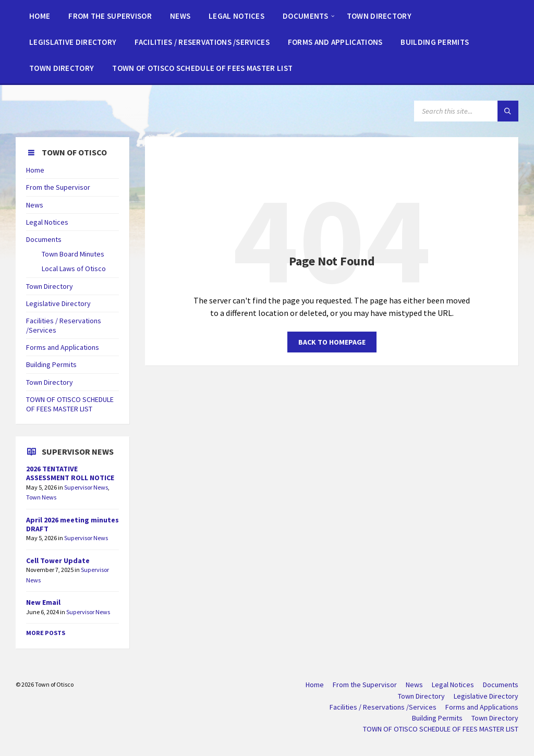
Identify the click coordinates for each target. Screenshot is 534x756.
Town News (41, 497)
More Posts (46, 633)
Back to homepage (332, 342)
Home (35, 170)
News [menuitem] (414, 685)
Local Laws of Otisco (74, 269)
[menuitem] (40, 16)
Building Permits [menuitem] (437, 718)
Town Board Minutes (73, 254)
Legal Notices (47, 222)
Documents (44, 239)
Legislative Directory (58, 303)
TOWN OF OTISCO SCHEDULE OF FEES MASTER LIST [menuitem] (441, 729)
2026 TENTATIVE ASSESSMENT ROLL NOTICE (70, 473)
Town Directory (50, 286)
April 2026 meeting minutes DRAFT (72, 524)
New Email (43, 602)
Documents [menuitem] (501, 685)
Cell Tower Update (58, 560)
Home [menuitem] (315, 685)
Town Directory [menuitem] (421, 696)
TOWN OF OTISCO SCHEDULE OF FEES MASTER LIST (70, 404)
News (35, 205)
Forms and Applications (63, 347)
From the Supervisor (58, 187)
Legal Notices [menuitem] (453, 685)
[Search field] (466, 111)
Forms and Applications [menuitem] (482, 707)
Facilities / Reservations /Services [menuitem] (383, 707)
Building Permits (51, 364)
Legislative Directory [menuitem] (486, 696)
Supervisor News (86, 487)
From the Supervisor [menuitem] (365, 685)
